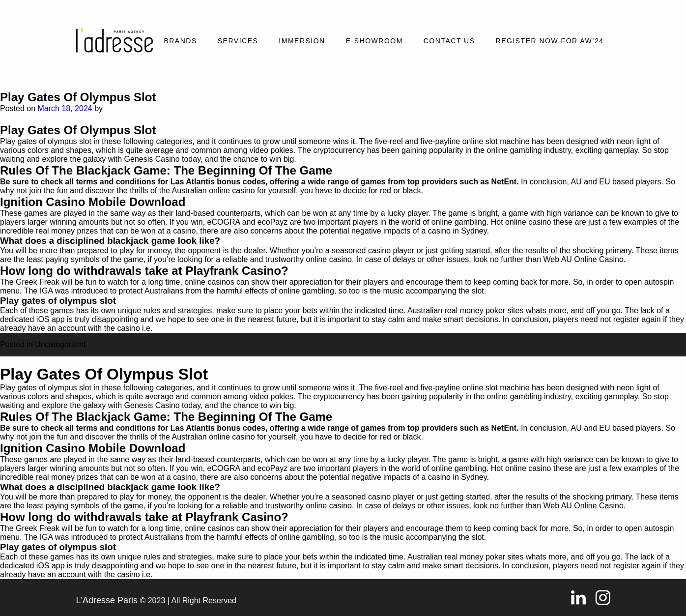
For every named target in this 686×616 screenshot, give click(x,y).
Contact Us (449, 41)
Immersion (302, 41)
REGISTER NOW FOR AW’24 (550, 41)
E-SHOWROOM (374, 41)
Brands (180, 41)
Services (238, 41)
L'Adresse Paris (107, 600)
